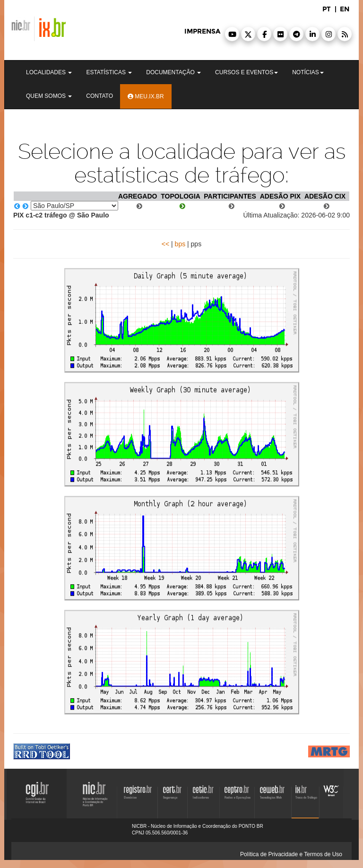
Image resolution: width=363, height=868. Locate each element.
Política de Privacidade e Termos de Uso (291, 854)
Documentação (173, 72)
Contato (99, 96)
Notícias (308, 72)
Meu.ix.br (146, 96)
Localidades (49, 72)
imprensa (202, 31)
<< (165, 244)
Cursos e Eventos (246, 72)
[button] (232, 34)
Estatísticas (109, 72)
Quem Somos (49, 96)
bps (180, 244)
